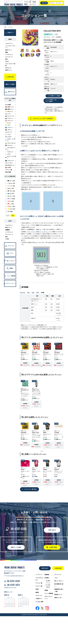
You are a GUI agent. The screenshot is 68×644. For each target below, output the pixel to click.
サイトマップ (58, 575)
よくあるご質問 (39, 602)
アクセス (48, 583)
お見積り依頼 (44, 3)
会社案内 (47, 578)
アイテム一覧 (27, 2)
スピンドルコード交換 (10, 65)
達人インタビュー (59, 581)
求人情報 (48, 585)
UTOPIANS (59, 37)
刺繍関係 (8, 230)
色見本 (34, 2)
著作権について (58, 595)
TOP (5, 27)
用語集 (46, 590)
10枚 (28, 293)
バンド (53, 37)
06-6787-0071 (14, 585)
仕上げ (7, 61)
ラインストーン (9, 57)
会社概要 (48, 581)
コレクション (33, 4)
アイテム (11, 27)
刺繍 (6, 52)
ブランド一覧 (39, 586)
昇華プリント (9, 70)
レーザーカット (9, 55)
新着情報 (47, 575)
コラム (56, 578)
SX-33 (52, 61)
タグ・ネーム (47, 37)
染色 (6, 59)
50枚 (38, 293)
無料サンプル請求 (16, 547)
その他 (7, 239)
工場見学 (48, 587)
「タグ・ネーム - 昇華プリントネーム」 (37, 232)
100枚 (42, 293)
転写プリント (9, 50)
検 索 (13, 215)
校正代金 (23, 293)
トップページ (39, 575)
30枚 (33, 293)
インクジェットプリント (10, 47)
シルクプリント (9, 44)
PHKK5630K (54, 47)
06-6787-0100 (19, 529)
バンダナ (56, 34)
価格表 (26, 4)
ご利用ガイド (39, 599)
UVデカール (8, 68)
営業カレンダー (58, 598)
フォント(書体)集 (49, 593)
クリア (8, 215)
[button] (39, 38)
